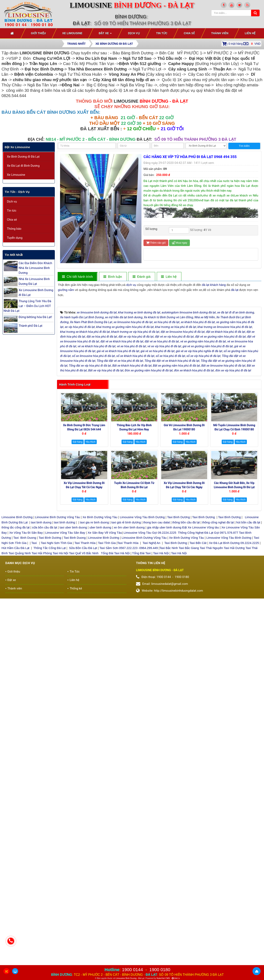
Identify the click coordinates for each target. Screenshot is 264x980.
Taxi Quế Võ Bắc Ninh (84, 638)
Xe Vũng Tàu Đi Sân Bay (26, 618)
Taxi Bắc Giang (189, 633)
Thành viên (15, 674)
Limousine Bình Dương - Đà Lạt (130, 978)
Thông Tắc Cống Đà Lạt (50, 633)
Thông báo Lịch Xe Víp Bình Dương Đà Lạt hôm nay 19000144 (134, 515)
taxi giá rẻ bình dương (126, 608)
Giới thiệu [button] (38, 33)
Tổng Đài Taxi (142, 638)
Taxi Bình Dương (178, 603)
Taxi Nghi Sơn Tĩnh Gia (56, 628)
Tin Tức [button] (162, 33)
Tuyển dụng (15, 238)
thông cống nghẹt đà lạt (218, 608)
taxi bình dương (65, 608)
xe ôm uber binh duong (129, 613)
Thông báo (14, 229)
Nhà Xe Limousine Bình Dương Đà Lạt (34, 281)
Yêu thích (91, 527)
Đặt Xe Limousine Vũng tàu (201, 613)
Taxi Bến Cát (198, 628)
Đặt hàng (78, 527)
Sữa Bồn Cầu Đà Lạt (83, 633)
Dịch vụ (12, 202)
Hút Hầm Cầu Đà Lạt (16, 633)
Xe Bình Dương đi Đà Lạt (23, 157)
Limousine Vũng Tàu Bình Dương (142, 603)
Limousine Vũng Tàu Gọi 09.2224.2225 (150, 618)
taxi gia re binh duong (95, 608)
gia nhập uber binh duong (164, 613)
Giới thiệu (14, 657)
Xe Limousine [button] (72, 33)
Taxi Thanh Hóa (85, 628)
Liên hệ (74, 665)
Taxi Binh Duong (25, 623)
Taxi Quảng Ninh (20, 638)
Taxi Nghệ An (151, 628)
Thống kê (76, 674)
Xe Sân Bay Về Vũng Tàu (105, 618)
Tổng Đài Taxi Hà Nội (115, 638)
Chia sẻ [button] (189, 33)
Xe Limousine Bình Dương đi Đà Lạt (36, 293)
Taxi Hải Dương (234, 633)
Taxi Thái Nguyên (211, 633)
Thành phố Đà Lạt (31, 326)
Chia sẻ (12, 220)
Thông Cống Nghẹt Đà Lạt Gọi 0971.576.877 (208, 618)
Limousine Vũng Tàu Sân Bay (65, 618)
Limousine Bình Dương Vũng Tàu (58, 603)
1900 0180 (160, 970)
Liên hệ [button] (250, 33)
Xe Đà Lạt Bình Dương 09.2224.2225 (234, 628)
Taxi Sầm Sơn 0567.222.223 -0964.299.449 (129, 633)
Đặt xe (12, 665)
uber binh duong (100, 613)
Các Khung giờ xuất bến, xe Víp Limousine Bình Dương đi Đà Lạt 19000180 (234, 573)
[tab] (113, 277)
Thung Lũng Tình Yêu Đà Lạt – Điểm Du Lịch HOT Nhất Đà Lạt (28, 306)
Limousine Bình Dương (17, 603)
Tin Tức (75, 657)
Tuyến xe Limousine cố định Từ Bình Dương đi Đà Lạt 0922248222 (134, 573)
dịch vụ (131, 285)
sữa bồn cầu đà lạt (45, 613)
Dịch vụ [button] (134, 33)
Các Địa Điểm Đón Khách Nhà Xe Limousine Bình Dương (35, 268)
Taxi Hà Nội (60, 638)
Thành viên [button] (220, 33)
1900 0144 (132, 970)
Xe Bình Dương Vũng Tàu (100, 603)
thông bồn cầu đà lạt (186, 608)
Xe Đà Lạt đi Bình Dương (23, 166)
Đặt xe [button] (105, 34)
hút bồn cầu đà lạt (249, 608)
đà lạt (206, 285)
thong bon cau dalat (157, 608)
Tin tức (12, 211)
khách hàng (218, 285)
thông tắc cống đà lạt (16, 613)
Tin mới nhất (14, 255)
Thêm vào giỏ (156, 243)
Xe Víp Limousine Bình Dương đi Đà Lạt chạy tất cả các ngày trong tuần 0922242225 (84, 573)
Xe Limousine (16, 175)
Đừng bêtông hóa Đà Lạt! (35, 317)
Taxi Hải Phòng (42, 638)
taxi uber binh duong (73, 613)
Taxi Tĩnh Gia (106, 628)
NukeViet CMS (163, 978)
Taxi (35, 628)
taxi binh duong (41, 608)
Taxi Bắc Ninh (169, 633)
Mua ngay (179, 243)
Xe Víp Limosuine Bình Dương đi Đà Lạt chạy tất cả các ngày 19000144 (184, 573)
